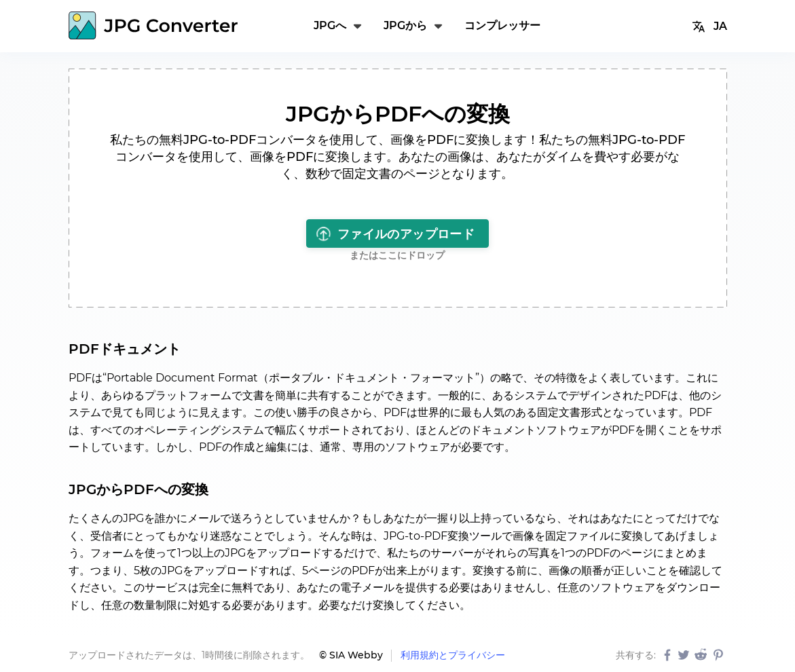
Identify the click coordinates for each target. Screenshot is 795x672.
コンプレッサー (502, 25)
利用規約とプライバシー (453, 655)
